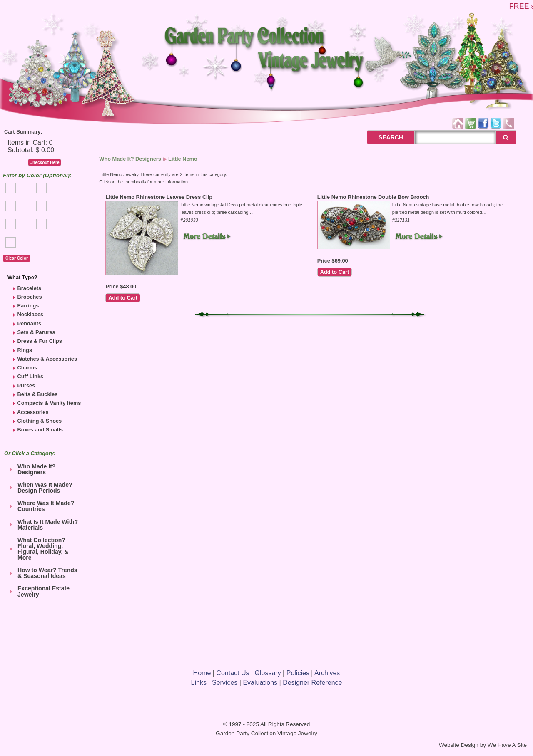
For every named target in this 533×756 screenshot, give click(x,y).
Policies (298, 673)
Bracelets (30, 288)
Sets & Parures (36, 332)
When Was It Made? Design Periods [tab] (40, 488)
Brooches (30, 297)
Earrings (28, 306)
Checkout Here (45, 162)
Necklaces (31, 314)
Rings (25, 350)
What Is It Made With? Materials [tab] (43, 525)
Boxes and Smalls (40, 430)
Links (199, 683)
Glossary (268, 673)
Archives (327, 673)
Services (225, 683)
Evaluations (260, 683)
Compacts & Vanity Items (49, 403)
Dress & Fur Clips (40, 341)
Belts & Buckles (38, 394)
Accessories (33, 412)
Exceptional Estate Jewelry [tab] (39, 591)
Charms (27, 368)
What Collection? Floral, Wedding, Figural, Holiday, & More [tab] (38, 549)
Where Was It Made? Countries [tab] (41, 506)
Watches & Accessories (47, 359)
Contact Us (233, 673)
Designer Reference (312, 683)
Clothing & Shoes (40, 421)
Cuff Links (31, 376)
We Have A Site (507, 745)
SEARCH (382, 137)
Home (202, 673)
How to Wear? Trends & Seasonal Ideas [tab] (42, 573)
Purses (26, 385)
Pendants (30, 323)
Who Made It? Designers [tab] (31, 469)
